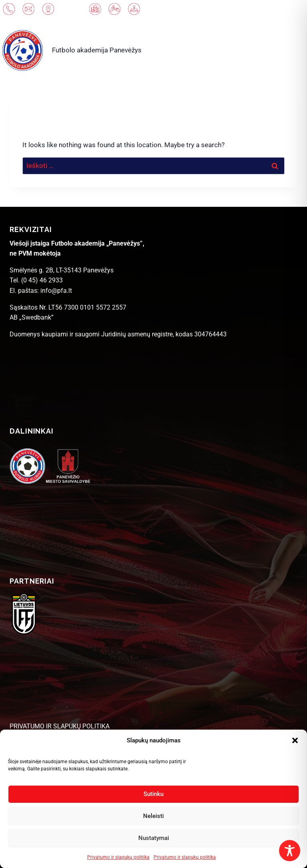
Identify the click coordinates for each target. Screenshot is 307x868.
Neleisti (153, 816)
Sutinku (153, 794)
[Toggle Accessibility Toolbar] (290, 851)
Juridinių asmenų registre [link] (137, 334)
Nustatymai (154, 838)
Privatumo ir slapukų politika (118, 857)
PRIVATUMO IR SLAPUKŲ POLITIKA (60, 726)
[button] (295, 740)
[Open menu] (281, 50)
